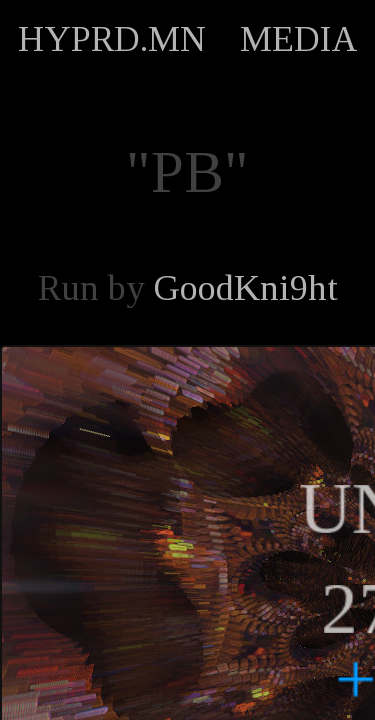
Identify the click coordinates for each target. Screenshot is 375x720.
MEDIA (299, 39)
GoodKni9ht (246, 288)
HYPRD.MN (112, 39)
